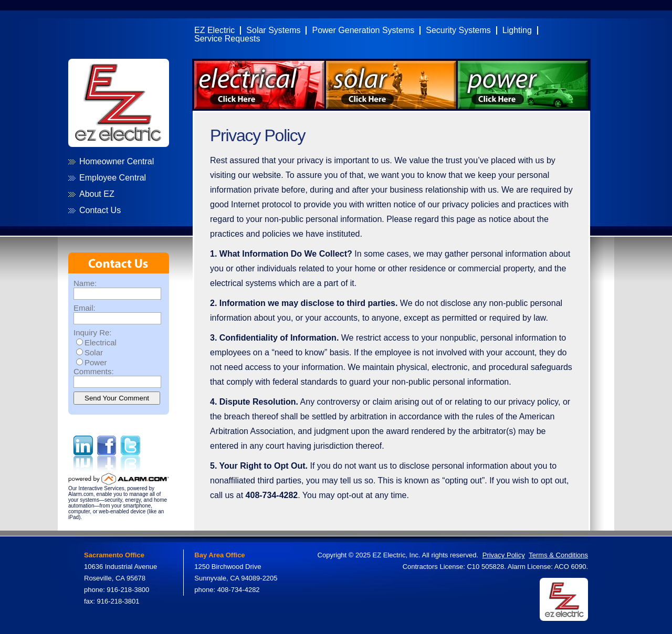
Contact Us (100, 210)
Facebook (107, 454)
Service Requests (227, 39)
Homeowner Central (117, 162)
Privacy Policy (504, 555)
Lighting (517, 30)
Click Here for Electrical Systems (259, 85)
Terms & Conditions (558, 555)
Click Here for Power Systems (523, 85)
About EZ (97, 194)
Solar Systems (273, 30)
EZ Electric (214, 30)
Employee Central (113, 178)
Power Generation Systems (363, 30)
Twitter (130, 454)
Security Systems (458, 30)
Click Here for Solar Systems (391, 85)
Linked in (83, 454)
